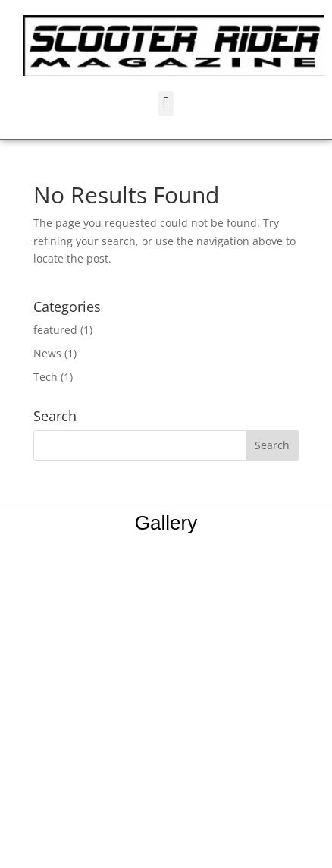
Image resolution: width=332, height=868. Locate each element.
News (47, 353)
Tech (45, 377)
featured (55, 330)
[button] (166, 104)
